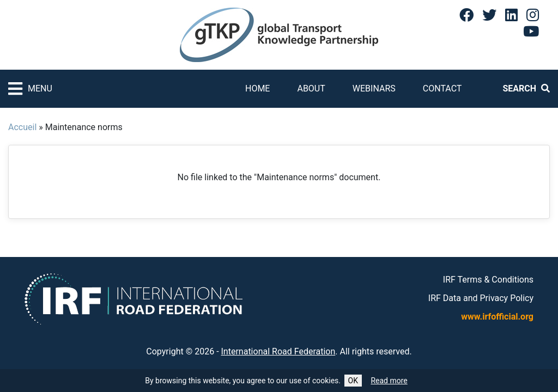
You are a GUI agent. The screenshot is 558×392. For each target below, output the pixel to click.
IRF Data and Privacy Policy (481, 298)
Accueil (22, 127)
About (311, 88)
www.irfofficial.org (497, 317)
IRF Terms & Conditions (488, 280)
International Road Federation (278, 351)
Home (257, 88)
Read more (389, 381)
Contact (442, 88)
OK (353, 381)
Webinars (374, 88)
